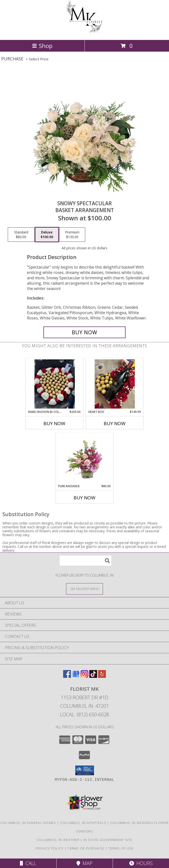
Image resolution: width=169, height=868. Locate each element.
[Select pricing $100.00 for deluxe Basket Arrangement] (47, 235)
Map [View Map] (84, 863)
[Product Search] (85, 561)
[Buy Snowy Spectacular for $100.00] (84, 332)
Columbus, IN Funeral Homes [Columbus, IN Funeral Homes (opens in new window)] (28, 823)
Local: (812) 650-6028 (84, 714)
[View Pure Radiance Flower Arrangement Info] (85, 458)
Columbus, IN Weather (58, 840)
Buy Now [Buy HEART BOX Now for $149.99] (115, 423)
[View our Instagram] (84, 676)
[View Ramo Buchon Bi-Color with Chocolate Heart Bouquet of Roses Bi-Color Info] (55, 384)
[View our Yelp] (102, 676)
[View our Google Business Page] (76, 676)
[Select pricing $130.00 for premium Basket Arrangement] (72, 235)
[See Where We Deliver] (84, 589)
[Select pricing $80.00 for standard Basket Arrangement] (21, 235)
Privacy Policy (49, 848)
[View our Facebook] (67, 676)
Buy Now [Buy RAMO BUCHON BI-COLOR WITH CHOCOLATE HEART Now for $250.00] (54, 423)
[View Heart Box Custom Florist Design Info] (115, 384)
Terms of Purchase (86, 848)
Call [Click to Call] (28, 863)
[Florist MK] (85, 33)
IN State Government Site (108, 840)
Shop (42, 46)
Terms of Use (121, 848)
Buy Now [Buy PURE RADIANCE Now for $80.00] (84, 498)
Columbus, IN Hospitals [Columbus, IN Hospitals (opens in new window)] (83, 823)
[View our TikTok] (93, 676)
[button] (85, 770)
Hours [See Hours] (141, 863)
